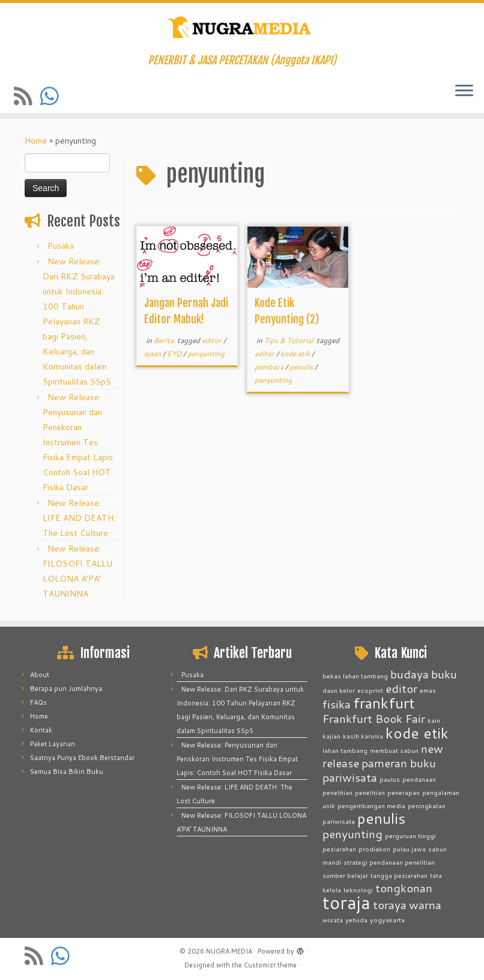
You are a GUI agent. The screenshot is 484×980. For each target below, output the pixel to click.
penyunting (206, 354)
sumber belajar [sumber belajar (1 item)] (345, 875)
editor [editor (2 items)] (401, 688)
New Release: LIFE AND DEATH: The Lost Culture (79, 518)
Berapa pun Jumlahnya (66, 689)
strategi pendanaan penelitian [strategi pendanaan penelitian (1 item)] (389, 862)
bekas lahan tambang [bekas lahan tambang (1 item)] (355, 676)
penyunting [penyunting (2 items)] (352, 834)
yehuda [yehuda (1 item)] (356, 920)
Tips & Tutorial (289, 340)
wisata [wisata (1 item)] (333, 920)
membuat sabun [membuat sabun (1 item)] (394, 750)
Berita (165, 340)
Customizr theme (270, 965)
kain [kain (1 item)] (434, 720)
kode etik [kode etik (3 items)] (417, 733)
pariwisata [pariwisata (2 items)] (350, 777)
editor (213, 340)
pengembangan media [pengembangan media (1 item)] (371, 805)
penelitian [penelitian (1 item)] (370, 792)
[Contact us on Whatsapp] (53, 96)
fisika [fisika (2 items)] (337, 704)
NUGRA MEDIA (229, 951)
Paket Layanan (53, 744)
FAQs (38, 702)
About (40, 675)
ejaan (153, 354)
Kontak (41, 730)
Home (36, 141)
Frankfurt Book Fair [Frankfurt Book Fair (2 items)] (374, 718)
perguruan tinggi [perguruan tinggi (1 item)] (410, 835)
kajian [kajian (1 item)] (331, 736)
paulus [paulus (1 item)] (390, 779)
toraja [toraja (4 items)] (346, 902)
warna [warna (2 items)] (425, 905)
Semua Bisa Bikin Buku (67, 772)
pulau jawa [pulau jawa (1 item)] (409, 849)
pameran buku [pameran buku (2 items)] (399, 763)
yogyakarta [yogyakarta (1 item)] (387, 920)
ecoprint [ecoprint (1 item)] (370, 690)
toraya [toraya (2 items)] (390, 905)
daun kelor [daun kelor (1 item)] (339, 690)
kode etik (296, 354)
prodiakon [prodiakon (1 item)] (374, 849)
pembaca (270, 367)
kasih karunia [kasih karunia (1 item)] (363, 736)
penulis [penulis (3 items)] (381, 818)
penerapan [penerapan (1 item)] (404, 792)
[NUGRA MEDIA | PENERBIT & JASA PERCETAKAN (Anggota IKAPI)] (242, 29)
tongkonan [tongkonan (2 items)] (404, 888)
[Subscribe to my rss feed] (27, 96)
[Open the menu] (464, 91)
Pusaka (61, 246)
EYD (175, 354)
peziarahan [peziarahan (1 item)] (339, 849)
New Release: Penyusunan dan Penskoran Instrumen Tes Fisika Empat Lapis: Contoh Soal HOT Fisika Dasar (79, 442)
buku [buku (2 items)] (444, 674)
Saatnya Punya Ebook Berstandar (82, 758)
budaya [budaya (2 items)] (410, 674)
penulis (302, 367)
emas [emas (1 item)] (428, 690)
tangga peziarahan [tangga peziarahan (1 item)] (399, 875)
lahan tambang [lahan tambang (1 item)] (345, 750)
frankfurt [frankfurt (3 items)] (384, 703)
